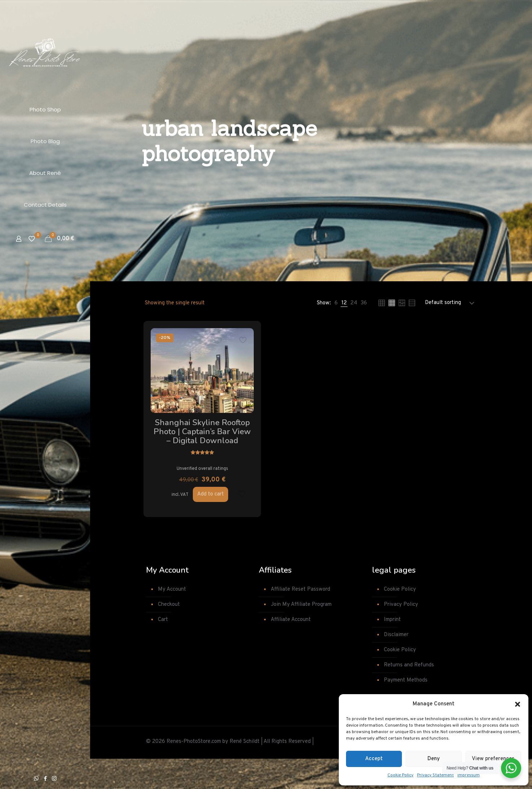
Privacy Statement (435, 775)
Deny (434, 759)
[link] (336, 303)
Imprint (392, 650)
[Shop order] (451, 303)
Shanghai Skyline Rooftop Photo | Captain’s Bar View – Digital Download (184, 445)
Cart (163, 650)
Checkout (169, 635)
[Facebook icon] (45, 779)
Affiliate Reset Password (300, 620)
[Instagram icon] (54, 779)
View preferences (493, 759)
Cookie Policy (400, 775)
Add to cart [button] (192, 524)
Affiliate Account (291, 650)
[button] (518, 704)
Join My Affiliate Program (301, 635)
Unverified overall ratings (184, 497)
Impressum (469, 775)
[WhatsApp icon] (36, 779)
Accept (374, 759)
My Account (172, 620)
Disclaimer (396, 665)
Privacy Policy (401, 635)
